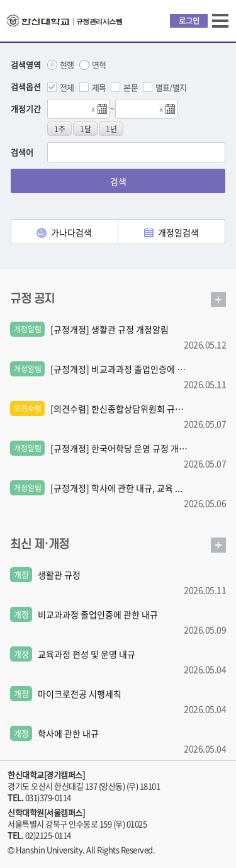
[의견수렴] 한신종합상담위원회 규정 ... (119, 409)
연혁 (99, 65)
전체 (67, 87)
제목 (99, 87)
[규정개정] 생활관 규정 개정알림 (110, 329)
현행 (67, 65)
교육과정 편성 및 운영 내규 (87, 654)
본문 (131, 87)
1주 (60, 129)
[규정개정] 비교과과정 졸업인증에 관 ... (119, 369)
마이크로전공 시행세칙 (80, 694)
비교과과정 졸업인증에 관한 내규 (98, 614)
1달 (86, 129)
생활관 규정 (59, 575)
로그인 (189, 21)
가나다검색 (64, 232)
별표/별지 (171, 87)
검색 (118, 181)
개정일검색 (171, 232)
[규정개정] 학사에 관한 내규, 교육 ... (116, 488)
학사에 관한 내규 (68, 733)
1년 (111, 129)
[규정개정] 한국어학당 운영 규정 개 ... (119, 448)
